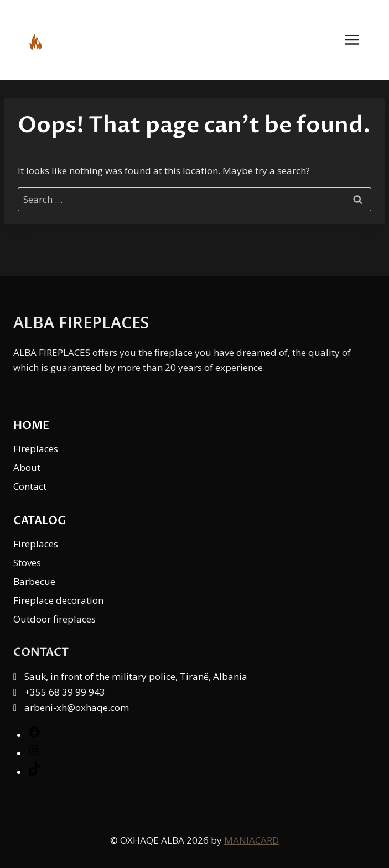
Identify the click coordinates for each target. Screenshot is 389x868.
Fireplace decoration (58, 600)
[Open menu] (357, 40)
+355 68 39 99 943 (65, 692)
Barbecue (34, 581)
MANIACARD (251, 840)
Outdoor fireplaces (55, 619)
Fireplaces (36, 449)
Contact (30, 486)
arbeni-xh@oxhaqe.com (77, 707)
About (27, 467)
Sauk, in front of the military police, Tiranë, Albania (136, 676)
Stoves (27, 563)
